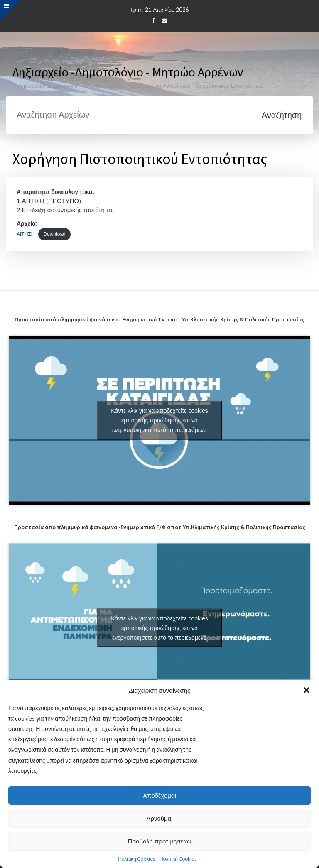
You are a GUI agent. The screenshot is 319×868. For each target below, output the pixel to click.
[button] (307, 690)
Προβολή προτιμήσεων (160, 841)
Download (54, 234)
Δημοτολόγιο (146, 86)
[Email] (164, 20)
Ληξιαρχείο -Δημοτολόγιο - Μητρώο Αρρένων (72, 86)
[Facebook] (153, 20)
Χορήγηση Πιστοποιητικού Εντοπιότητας (215, 86)
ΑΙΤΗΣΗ (26, 234)
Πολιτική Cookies (137, 859)
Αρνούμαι (159, 818)
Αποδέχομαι (159, 796)
